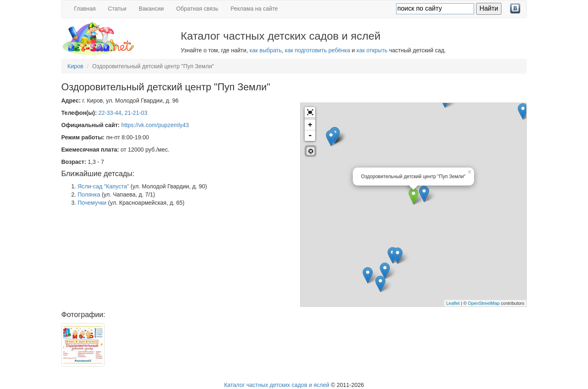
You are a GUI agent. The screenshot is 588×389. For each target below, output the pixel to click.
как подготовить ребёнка (318, 50)
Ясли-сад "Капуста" (103, 186)
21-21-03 (136, 113)
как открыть (372, 50)
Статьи (117, 9)
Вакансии (151, 9)
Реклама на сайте (254, 9)
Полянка (89, 194)
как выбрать (266, 50)
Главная (85, 9)
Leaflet (453, 303)
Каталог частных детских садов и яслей (277, 385)
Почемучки (92, 203)
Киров (75, 66)
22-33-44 (110, 113)
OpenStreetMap (484, 303)
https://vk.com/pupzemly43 (155, 125)
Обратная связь (197, 9)
